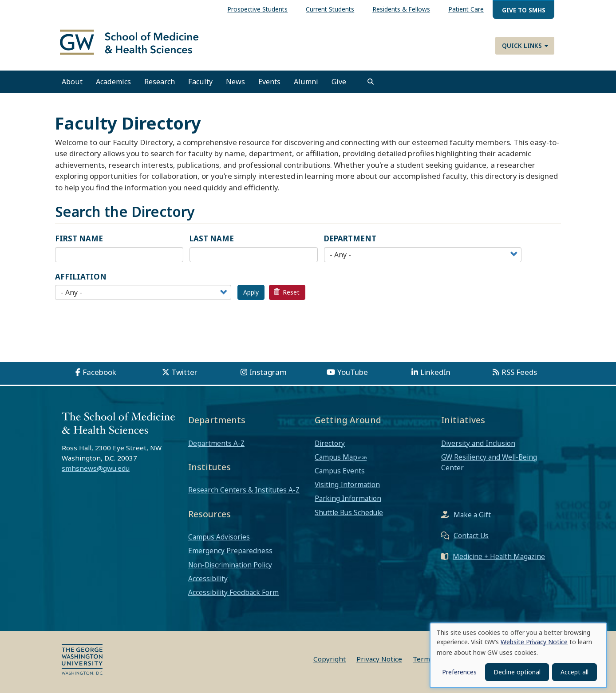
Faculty (200, 86)
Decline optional (517, 672)
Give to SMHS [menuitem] (524, 10)
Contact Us (471, 539)
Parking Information (348, 502)
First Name (79, 242)
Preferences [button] (459, 672)
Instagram (268, 376)
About (72, 86)
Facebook (99, 376)
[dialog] (518, 655)
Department (350, 242)
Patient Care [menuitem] (466, 9)
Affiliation (81, 281)
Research (160, 86)
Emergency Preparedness (230, 555)
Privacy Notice (379, 663)
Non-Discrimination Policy (230, 569)
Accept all (575, 672)
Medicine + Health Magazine (499, 560)
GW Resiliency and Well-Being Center (489, 466)
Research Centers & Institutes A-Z (244, 494)
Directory (330, 447)
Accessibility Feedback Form (233, 596)
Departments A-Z (216, 447)
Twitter (184, 376)
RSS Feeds (519, 376)
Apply (251, 296)
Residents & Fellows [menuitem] (401, 9)
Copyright (330, 663)
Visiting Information (347, 488)
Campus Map (336, 461)
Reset (287, 296)
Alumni (306, 86)
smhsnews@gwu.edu (96, 472)
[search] (371, 86)
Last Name (212, 242)
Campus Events (340, 475)
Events (269, 86)
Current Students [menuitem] (330, 9)
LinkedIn (435, 376)
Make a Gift (472, 519)
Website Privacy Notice (534, 642)
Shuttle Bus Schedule (349, 516)
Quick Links (525, 45)
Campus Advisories (219, 541)
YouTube (353, 376)
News (235, 86)
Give (339, 86)
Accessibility (208, 583)
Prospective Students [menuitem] (257, 9)
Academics (113, 86)
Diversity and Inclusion (478, 447)
